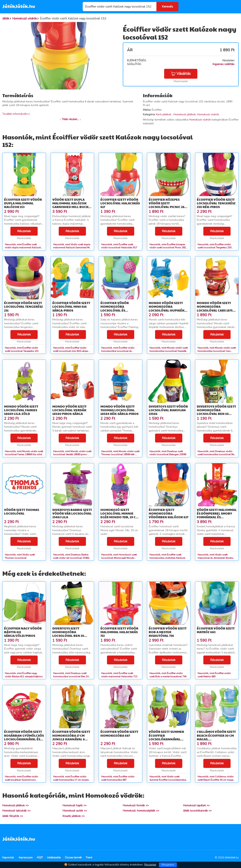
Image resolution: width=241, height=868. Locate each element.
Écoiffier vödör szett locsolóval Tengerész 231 (23, 306)
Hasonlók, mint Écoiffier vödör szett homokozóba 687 (118, 778)
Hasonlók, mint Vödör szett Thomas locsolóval (20, 556)
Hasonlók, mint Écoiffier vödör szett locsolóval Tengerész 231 (22, 349)
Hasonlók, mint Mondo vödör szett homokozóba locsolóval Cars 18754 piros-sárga (217, 351)
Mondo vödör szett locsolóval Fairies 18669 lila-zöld (21, 410)
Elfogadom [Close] (168, 865)
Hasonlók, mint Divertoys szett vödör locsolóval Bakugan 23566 (168, 453)
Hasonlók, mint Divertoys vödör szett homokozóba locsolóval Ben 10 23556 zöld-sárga (216, 455)
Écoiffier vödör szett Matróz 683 (216, 630)
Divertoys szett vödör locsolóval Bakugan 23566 (168, 410)
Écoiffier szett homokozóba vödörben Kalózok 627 (168, 513)
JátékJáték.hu (19, 6)
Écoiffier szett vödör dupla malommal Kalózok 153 (23, 203)
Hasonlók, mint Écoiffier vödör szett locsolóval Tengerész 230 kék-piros (214, 248)
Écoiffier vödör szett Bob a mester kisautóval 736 (168, 632)
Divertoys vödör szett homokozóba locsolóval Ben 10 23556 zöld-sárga (216, 412)
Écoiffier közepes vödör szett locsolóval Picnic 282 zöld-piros (167, 205)
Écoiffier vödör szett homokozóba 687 (119, 733)
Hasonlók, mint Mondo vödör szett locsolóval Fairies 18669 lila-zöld (24, 453)
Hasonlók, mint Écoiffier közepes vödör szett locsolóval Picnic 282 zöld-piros (168, 248)
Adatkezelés (54, 858)
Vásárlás (181, 74)
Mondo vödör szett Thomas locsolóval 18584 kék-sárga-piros (119, 410)
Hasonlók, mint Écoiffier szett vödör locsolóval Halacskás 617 (119, 246)
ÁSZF (40, 858)
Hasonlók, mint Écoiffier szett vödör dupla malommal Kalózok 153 (23, 248)
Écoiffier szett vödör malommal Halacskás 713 (119, 632)
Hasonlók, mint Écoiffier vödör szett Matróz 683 (214, 675)
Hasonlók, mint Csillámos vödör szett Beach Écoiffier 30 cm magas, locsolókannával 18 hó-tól (216, 780)
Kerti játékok (164, 114)
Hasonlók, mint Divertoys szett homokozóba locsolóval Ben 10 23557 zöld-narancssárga (71, 677)
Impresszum (26, 858)
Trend (89, 858)
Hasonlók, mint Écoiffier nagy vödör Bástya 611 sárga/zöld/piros (24, 675)
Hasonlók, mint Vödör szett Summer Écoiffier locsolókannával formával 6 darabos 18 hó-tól (168, 780)
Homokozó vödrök (208, 114)
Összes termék (73, 858)
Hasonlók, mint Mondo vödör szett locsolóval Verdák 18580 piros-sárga (72, 455)
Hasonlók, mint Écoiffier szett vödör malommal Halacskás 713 (119, 675)
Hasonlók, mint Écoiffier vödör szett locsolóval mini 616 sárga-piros (71, 351)
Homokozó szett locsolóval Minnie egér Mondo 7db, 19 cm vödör (119, 515)
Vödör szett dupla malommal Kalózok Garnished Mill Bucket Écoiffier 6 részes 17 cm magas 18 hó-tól (72, 207)
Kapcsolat (8, 858)
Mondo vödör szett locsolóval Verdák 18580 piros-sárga (69, 410)
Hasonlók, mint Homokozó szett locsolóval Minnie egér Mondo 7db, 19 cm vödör (119, 558)
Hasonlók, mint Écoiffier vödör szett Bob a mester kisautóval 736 (168, 675)
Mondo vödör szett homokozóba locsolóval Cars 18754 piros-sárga (216, 308)
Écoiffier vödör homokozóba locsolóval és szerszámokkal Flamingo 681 (115, 310)
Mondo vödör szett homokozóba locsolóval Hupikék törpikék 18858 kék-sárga (167, 310)
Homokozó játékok (185, 114)
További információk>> (16, 114)
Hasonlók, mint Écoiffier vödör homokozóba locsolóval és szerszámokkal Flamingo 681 (118, 351)
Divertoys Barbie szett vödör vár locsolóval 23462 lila (72, 513)
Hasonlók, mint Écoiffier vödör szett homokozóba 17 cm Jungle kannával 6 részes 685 (71, 780)
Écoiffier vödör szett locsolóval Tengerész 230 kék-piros (216, 203)
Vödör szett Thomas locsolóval (22, 512)
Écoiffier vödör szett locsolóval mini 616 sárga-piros (71, 306)
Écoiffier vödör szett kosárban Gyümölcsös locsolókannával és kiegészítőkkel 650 (24, 737)
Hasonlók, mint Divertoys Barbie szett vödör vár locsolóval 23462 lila (71, 558)
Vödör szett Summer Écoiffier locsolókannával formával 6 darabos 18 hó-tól (168, 739)
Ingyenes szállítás (224, 64)
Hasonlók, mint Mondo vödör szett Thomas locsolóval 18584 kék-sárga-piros (120, 455)
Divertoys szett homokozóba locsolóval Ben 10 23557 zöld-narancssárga (68, 636)
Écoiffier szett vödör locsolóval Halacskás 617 (120, 203)
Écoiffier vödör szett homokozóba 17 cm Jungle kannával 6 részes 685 (71, 737)
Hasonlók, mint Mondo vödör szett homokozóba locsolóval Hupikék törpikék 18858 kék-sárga (169, 351)
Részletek (24, 231)
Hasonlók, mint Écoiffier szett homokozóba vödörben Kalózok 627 (167, 558)
